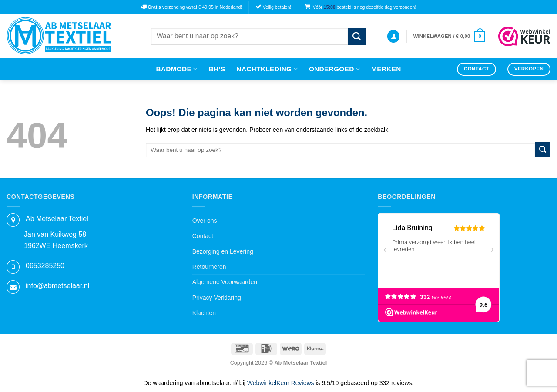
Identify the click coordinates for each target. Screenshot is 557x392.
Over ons (205, 221)
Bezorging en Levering (223, 251)
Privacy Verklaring (217, 298)
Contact (203, 236)
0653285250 (45, 266)
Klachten (204, 313)
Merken (386, 69)
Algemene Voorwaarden (225, 282)
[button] (393, 36)
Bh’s (217, 69)
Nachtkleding (267, 69)
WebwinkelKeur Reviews (281, 383)
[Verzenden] (357, 36)
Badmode (176, 69)
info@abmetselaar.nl (57, 286)
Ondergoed (334, 69)
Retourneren (209, 267)
